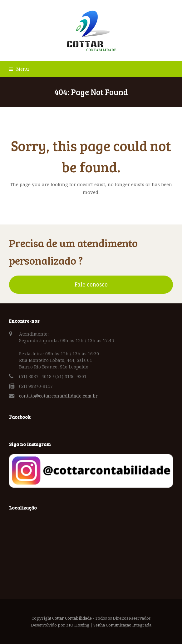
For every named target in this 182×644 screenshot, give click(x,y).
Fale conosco (91, 285)
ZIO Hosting (78, 625)
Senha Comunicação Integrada (122, 625)
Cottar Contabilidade (72, 618)
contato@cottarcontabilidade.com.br (58, 396)
